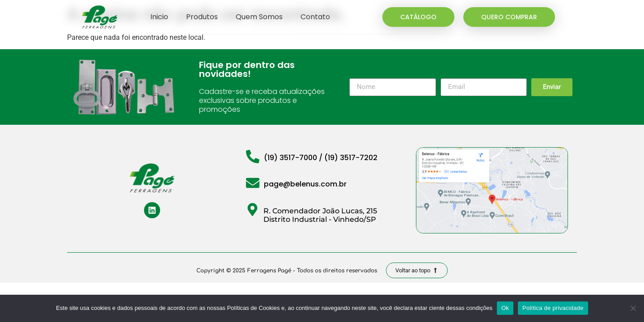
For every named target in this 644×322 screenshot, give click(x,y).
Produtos (202, 17)
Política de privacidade (553, 308)
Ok (505, 308)
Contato (315, 17)
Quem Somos (259, 17)
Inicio (159, 17)
